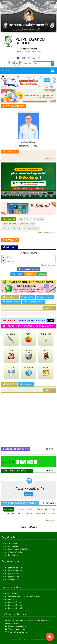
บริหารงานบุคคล (9, 224)
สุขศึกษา (29, 354)
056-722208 (21, 629)
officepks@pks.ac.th (22, 632)
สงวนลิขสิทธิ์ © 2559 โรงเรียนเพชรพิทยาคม (28, 640)
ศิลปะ (46, 354)
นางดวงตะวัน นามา (28, 142)
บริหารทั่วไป (39, 219)
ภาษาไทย (11, 338)
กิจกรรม (46, 371)
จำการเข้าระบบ (49, 265)
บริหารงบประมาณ (27, 224)
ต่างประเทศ (28, 371)
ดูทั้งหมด (49, 158)
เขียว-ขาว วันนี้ (9, 219)
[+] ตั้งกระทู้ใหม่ (49, 503)
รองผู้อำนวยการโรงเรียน (28, 146)
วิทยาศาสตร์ (46, 338)
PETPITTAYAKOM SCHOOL (30, 41)
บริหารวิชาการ (25, 219)
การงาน (11, 371)
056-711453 (21, 626)
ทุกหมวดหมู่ (9, 509)
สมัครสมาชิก (17, 274)
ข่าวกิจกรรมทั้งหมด (46, 232)
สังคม (11, 354)
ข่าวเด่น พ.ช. (10, 152)
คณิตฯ (29, 338)
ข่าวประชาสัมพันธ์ (31, 228)
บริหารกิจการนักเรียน (11, 228)
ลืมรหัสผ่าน (30, 274)
